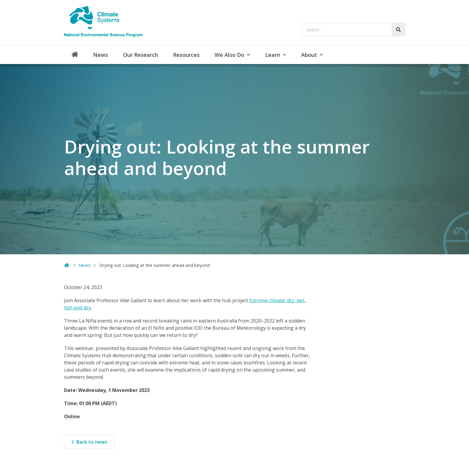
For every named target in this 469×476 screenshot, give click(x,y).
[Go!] (399, 29)
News (101, 55)
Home (75, 55)
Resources (186, 55)
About (309, 55)
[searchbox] (354, 29)
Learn (273, 55)
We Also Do (229, 55)
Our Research (141, 55)
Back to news (92, 442)
